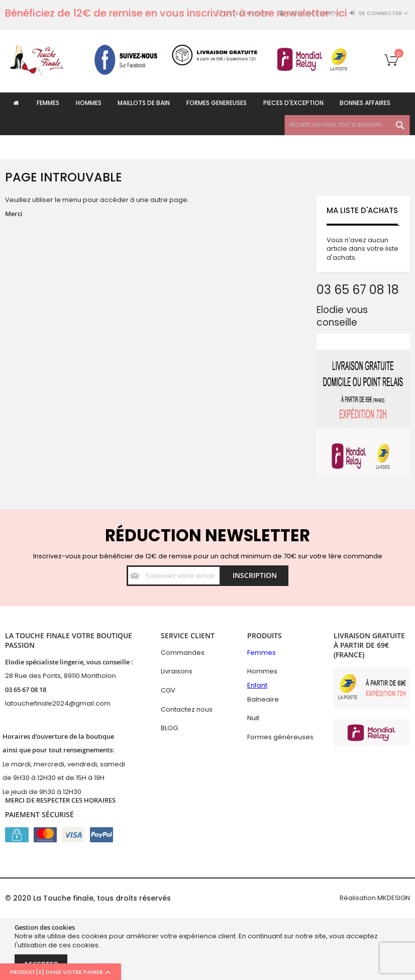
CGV (168, 690)
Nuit (253, 718)
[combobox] (347, 149)
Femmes (262, 653)
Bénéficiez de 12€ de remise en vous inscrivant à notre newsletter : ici (176, 13)
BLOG (169, 728)
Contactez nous (187, 709)
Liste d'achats (247, 13)
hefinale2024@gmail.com (68, 704)
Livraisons (177, 672)
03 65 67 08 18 (26, 690)
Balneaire (263, 699)
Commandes (183, 653)
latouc (15, 704)
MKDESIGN (394, 898)
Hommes (262, 672)
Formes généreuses (280, 737)
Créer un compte (313, 13)
